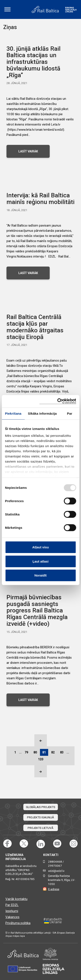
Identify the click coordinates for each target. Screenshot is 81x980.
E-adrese (54, 889)
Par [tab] (70, 413)
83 (62, 752)
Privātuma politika (18, 923)
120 (41, 759)
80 (35, 752)
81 (44, 752)
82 (53, 752)
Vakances (12, 917)
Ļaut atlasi (40, 561)
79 (26, 752)
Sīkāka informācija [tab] (42, 413)
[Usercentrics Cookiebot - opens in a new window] (58, 401)
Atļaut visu (40, 547)
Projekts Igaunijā (40, 817)
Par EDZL (12, 905)
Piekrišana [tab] (13, 413)
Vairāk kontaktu (16, 899)
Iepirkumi (12, 911)
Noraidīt (40, 575)
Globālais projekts (41, 807)
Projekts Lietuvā (40, 828)
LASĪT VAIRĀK (28, 151)
